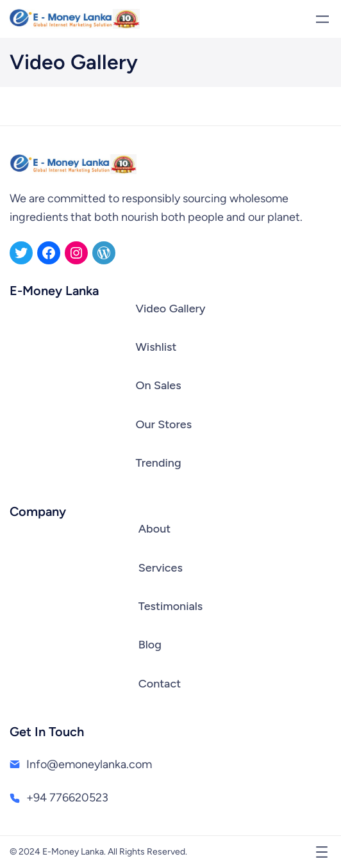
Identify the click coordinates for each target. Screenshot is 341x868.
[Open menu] (322, 19)
